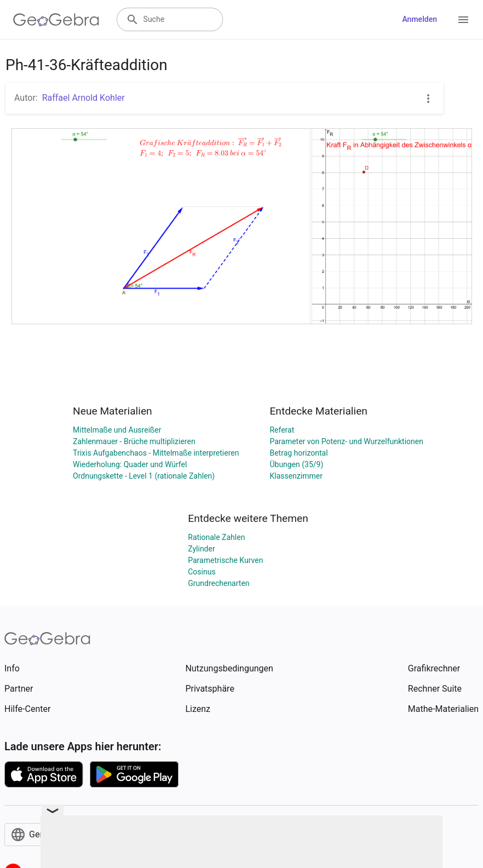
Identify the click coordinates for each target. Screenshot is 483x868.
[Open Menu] (463, 20)
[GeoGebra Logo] (56, 20)
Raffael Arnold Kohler (84, 98)
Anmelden (419, 19)
